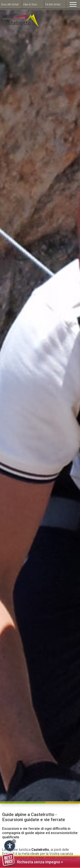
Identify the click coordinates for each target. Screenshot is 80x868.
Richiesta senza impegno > (33, 861)
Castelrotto (40, 850)
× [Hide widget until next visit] (14, 841)
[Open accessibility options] (10, 846)
